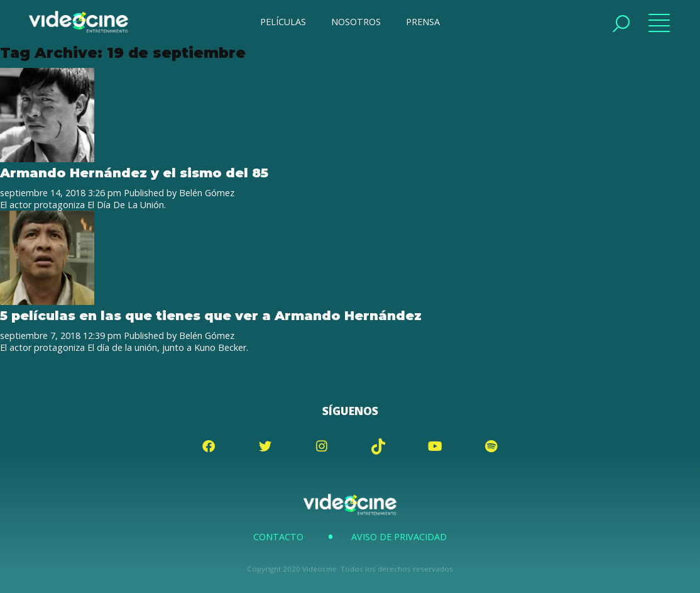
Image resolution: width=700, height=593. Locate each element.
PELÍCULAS (283, 22)
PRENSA (423, 22)
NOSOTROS (356, 22)
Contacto (278, 537)
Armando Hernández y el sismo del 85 (134, 173)
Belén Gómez (207, 193)
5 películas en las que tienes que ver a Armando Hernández (211, 315)
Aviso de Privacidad (399, 537)
